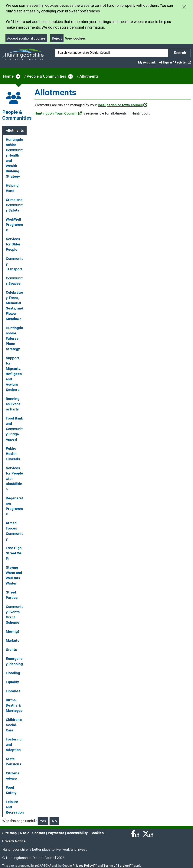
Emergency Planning (14, 661)
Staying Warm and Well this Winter (14, 575)
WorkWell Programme (14, 225)
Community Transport (14, 264)
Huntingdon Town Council (58, 113)
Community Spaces (14, 281)
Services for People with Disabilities (14, 479)
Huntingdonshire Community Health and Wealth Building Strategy (14, 158)
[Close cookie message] (184, 7)
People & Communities (46, 76)
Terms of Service (118, 866)
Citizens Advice (13, 776)
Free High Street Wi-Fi (14, 553)
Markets (13, 641)
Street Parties (12, 595)
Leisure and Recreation (15, 807)
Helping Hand (12, 188)
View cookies (75, 38)
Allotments (89, 76)
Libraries (13, 691)
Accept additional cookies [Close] (26, 38)
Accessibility (77, 833)
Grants (11, 650)
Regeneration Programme (14, 506)
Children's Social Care (14, 725)
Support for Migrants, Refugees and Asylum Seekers (14, 374)
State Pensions (13, 762)
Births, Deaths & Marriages (14, 705)
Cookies (97, 833)
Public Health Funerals (13, 454)
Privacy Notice (14, 841)
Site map (10, 833)
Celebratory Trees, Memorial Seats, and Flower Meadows (15, 306)
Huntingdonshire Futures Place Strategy (14, 338)
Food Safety (11, 790)
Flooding (13, 673)
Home (8, 76)
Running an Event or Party (13, 404)
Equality (12, 682)
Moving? (13, 632)
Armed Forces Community (14, 531)
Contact (39, 833)
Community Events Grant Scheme (14, 615)
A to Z (25, 833)
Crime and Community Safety (14, 205)
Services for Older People (13, 244)
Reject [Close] (57, 38)
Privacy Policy (85, 866)
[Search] (112, 53)
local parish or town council (122, 105)
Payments (56, 833)
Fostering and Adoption (14, 745)
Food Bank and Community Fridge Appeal (14, 429)
